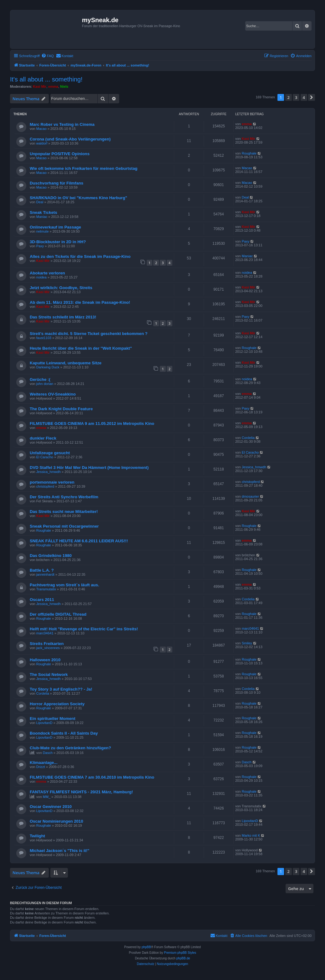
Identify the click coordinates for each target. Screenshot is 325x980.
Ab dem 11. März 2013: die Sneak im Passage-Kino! (80, 302)
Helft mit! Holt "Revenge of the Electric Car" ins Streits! (84, 629)
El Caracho (45, 457)
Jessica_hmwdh (48, 472)
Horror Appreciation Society (57, 704)
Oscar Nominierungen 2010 (56, 821)
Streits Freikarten (47, 644)
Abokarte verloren (47, 273)
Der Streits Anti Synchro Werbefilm (64, 497)
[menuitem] (48, 56)
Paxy (40, 246)
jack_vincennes (48, 648)
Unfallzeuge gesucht (50, 453)
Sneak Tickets (43, 212)
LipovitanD (44, 723)
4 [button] (304, 97)
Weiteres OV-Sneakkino (53, 394)
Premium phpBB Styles (180, 953)
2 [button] (289, 97)
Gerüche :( (40, 379)
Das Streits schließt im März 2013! (63, 317)
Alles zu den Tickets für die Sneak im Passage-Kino (80, 256)
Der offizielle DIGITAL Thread (58, 614)
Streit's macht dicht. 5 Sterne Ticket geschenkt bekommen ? (89, 334)
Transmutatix (46, 589)
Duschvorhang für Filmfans (56, 183)
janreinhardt (45, 574)
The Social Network (49, 675)
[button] (312, 97)
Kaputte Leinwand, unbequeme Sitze (66, 363)
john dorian (45, 384)
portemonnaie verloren (52, 482)
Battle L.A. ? (42, 570)
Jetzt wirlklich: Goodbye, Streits (61, 288)
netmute (43, 231)
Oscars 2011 (42, 600)
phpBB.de (183, 958)
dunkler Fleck (43, 438)
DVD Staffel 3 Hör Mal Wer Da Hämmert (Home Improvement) (89, 468)
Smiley (247, 643)
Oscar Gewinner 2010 (51, 807)
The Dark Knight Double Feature (61, 409)
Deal (40, 202)
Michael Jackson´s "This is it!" (60, 851)
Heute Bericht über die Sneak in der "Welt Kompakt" (81, 348)
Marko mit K (251, 835)
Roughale (249, 153)
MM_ (47, 797)
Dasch (48, 753)
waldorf (42, 143)
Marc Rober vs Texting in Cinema (62, 124)
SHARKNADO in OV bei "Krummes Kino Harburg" (78, 198)
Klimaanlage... (44, 763)
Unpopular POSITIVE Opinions (60, 154)
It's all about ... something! (46, 79)
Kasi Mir (40, 86)
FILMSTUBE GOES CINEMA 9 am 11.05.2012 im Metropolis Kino (92, 424)
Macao (41, 129)
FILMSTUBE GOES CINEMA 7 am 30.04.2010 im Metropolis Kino (92, 777)
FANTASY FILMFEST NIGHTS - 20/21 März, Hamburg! (81, 792)
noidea (41, 277)
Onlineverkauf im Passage (55, 227)
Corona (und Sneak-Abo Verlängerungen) (70, 139)
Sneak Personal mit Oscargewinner (64, 526)
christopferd (45, 486)
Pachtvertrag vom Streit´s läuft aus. (64, 585)
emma (53, 86)
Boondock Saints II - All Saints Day (64, 733)
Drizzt (41, 767)
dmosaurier (250, 496)
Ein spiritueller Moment (53, 719)
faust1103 (44, 338)
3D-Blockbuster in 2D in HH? (58, 242)
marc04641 (45, 633)
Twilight (37, 836)
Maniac (42, 217)
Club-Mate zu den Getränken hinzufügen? (70, 748)
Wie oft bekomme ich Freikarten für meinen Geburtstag (84, 168)
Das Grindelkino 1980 (51, 556)
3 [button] (296, 97)
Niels (64, 86)
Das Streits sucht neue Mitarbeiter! (64, 512)
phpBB (146, 947)
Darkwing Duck (48, 367)
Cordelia (248, 438)
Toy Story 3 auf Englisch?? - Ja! (61, 689)
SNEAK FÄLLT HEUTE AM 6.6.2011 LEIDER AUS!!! (79, 541)
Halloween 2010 (45, 660)
